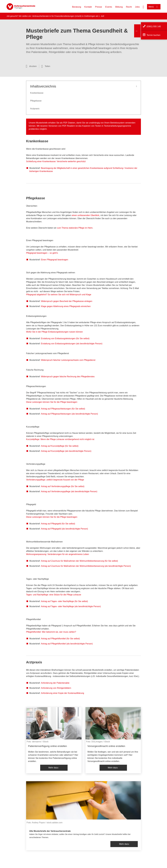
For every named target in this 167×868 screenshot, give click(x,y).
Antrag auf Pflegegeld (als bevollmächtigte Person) (64, 529)
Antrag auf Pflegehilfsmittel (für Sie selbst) (60, 639)
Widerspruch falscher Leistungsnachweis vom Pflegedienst (68, 360)
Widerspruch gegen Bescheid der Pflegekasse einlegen (67, 301)
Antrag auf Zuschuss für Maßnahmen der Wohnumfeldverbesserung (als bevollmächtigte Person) (86, 566)
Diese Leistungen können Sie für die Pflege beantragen (52, 402)
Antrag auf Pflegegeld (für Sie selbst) (58, 524)
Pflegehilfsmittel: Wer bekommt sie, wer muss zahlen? (51, 632)
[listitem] (54, 740)
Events (109, 7)
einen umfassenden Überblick (86, 215)
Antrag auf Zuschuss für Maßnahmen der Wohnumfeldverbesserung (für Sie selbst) (79, 561)
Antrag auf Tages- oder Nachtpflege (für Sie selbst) (64, 601)
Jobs (137, 7)
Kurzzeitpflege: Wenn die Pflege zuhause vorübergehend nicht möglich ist (60, 439)
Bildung (119, 7)
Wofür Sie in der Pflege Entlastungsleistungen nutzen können (54, 332)
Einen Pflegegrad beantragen (55, 260)
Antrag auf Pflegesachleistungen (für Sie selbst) (63, 409)
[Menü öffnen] (154, 7)
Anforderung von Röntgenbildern (56, 688)
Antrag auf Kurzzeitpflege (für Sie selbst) (60, 446)
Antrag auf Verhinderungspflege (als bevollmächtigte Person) (69, 491)
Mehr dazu (53, 768)
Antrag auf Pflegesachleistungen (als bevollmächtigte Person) (69, 414)
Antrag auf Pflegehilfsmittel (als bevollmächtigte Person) (67, 644)
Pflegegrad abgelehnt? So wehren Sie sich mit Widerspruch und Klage (59, 295)
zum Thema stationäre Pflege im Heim (75, 228)
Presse (99, 7)
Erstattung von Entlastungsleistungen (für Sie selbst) (65, 338)
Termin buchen (153, 35)
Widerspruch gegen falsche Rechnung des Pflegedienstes (68, 377)
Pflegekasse (36, 101)
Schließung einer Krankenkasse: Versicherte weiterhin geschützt (56, 161)
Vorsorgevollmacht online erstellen (106, 746)
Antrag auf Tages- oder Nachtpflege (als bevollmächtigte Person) (71, 606)
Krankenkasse (37, 93)
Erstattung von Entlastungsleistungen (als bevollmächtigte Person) (72, 344)
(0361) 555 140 (154, 26)
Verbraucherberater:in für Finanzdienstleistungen (53, 16)
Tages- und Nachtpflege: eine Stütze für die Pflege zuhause (54, 595)
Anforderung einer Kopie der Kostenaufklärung (62, 693)
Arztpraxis (35, 109)
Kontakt (88, 7)
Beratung (77, 7)
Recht (129, 7)
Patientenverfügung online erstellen (47, 746)
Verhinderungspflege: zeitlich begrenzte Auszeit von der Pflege (55, 480)
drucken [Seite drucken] (33, 66)
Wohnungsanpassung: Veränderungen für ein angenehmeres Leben (58, 554)
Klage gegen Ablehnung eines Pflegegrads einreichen (66, 306)
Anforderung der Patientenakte (55, 683)
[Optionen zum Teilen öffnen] (46, 66)
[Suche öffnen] (143, 7)
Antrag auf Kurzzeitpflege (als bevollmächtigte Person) (66, 451)
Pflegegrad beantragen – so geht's (42, 253)
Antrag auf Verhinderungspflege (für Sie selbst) (63, 486)
